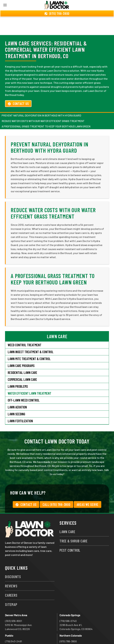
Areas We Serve (88, 486)
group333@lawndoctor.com (76, 635)
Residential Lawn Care (22, 354)
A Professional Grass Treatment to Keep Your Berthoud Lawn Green (46, 108)
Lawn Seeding (16, 396)
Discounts (13, 558)
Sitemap (11, 586)
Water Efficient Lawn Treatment (30, 375)
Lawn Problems (18, 368)
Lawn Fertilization (20, 403)
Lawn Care (67, 513)
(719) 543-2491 (13, 623)
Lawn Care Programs (21, 347)
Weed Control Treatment (25, 327)
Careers (11, 577)
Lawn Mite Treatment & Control (29, 341)
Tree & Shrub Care (74, 523)
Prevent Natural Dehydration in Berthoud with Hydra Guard (41, 97)
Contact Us (18, 85)
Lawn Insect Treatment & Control (31, 334)
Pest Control (70, 532)
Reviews (11, 568)
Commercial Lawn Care (22, 361)
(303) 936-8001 (13, 603)
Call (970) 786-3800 (56, 486)
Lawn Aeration (18, 389)
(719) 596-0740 (68, 603)
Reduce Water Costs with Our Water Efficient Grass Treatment (43, 103)
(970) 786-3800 (68, 623)
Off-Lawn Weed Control (24, 382)
